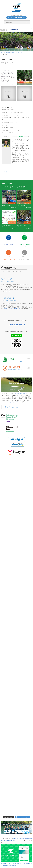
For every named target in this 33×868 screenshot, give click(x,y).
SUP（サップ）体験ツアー (21, 394)
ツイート (5, 172)
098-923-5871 (14, 30)
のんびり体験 (21, 206)
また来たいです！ (7, 206)
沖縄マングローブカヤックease (12, 407)
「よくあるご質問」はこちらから (12, 309)
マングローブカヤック (21, 53)
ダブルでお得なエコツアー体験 (14, 402)
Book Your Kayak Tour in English (16, 18)
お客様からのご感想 (10, 53)
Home (3, 53)
